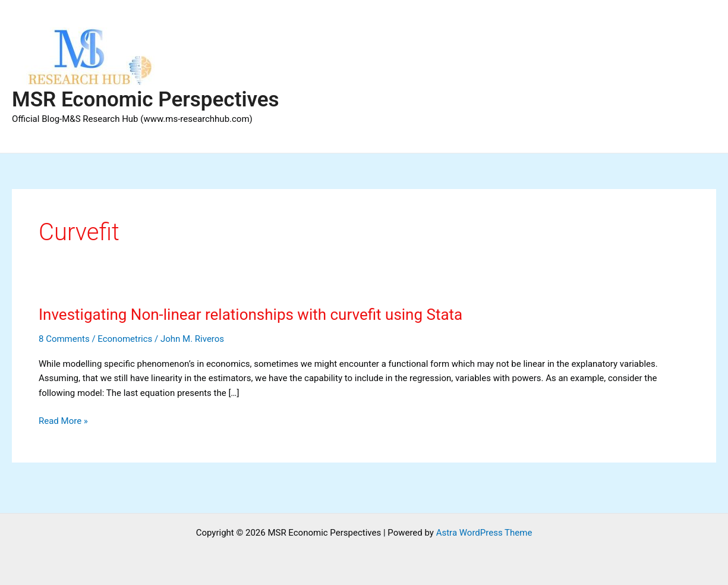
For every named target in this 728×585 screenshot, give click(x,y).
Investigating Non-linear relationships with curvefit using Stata (250, 314)
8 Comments (64, 339)
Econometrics (125, 339)
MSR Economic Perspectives (146, 100)
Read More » (63, 421)
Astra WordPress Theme (484, 533)
